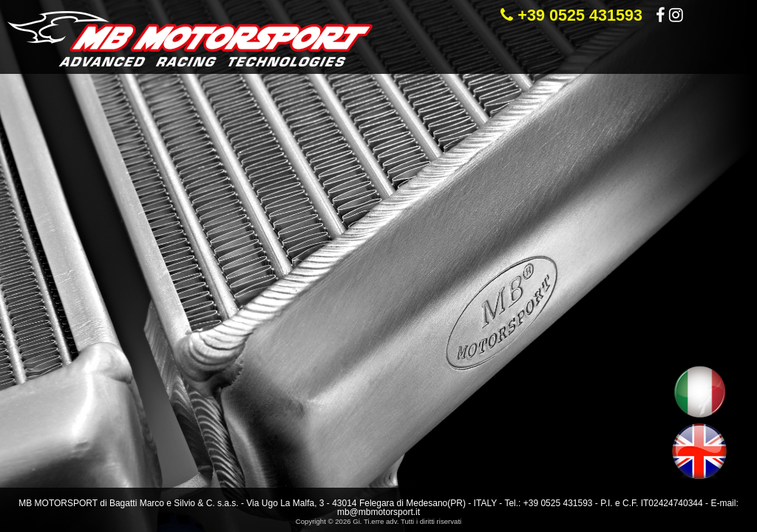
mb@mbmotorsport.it (378, 512)
